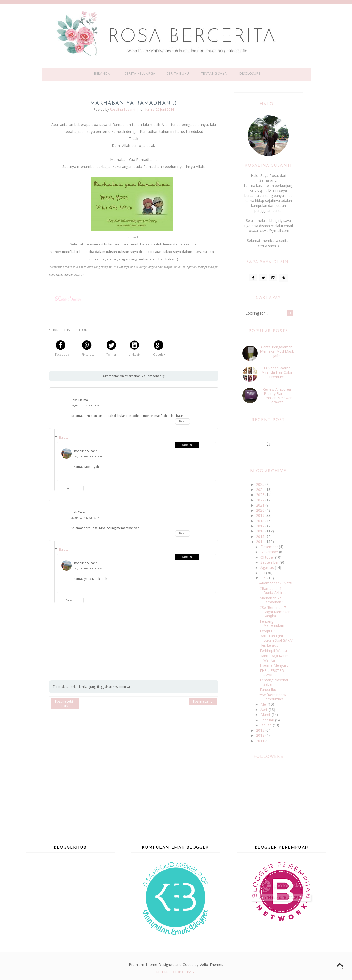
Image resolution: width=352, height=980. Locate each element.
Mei (264, 704)
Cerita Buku (178, 73)
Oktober (268, 557)
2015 (261, 536)
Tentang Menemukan (272, 623)
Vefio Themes (212, 964)
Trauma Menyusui (274, 665)
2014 (261, 542)
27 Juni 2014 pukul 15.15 (88, 456)
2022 (261, 500)
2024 (261, 489)
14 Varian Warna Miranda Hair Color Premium (277, 372)
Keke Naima (79, 400)
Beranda (102, 73)
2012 (261, 735)
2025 (261, 484)
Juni (264, 578)
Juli (263, 573)
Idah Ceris (78, 512)
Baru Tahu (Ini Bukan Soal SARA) (276, 638)
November (270, 552)
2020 (261, 510)
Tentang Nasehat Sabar (274, 682)
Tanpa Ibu (268, 689)
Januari (267, 725)
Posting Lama (203, 701)
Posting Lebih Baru (65, 704)
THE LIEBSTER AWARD (272, 673)
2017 (261, 526)
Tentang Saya (214, 73)
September (270, 562)
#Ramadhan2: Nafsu (276, 583)
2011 (261, 741)
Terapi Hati (269, 631)
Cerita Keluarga (140, 73)
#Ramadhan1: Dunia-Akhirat (273, 591)
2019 (261, 515)
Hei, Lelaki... (269, 645)
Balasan (65, 437)
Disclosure (250, 73)
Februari (268, 720)
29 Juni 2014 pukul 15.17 (85, 518)
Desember (270, 547)
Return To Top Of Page (176, 972)
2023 (261, 495)
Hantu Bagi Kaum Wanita (274, 658)
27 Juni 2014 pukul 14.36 (85, 405)
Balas (182, 421)
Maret (266, 715)
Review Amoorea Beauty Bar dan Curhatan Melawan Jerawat (277, 396)
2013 (261, 730)
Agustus (268, 567)
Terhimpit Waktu (273, 650)
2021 (261, 505)
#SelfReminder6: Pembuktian (273, 697)
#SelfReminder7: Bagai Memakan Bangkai (275, 612)
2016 (261, 531)
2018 (261, 521)
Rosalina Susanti (86, 451)
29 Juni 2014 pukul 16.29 (88, 568)
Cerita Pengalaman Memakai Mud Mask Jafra (277, 351)
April (265, 709)
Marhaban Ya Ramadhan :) (272, 600)
